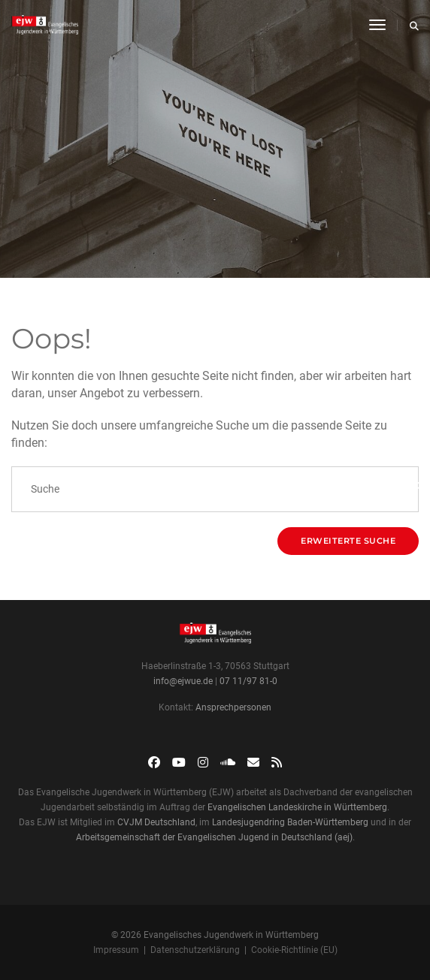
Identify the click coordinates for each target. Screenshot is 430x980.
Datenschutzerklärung (195, 950)
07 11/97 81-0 (248, 681)
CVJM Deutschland (156, 822)
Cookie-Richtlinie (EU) (294, 950)
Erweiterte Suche (348, 541)
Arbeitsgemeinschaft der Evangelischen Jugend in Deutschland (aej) (214, 837)
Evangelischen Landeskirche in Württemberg (297, 807)
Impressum (116, 950)
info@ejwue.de (183, 681)
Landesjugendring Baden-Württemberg (290, 822)
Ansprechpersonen (233, 707)
